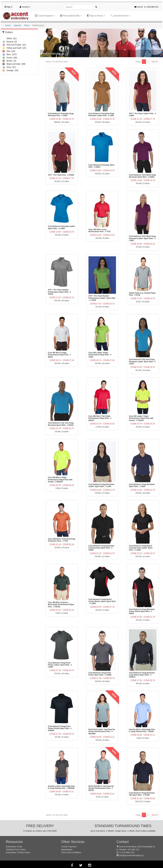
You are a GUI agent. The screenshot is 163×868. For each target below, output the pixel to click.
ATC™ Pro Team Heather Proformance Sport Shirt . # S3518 (59, 292)
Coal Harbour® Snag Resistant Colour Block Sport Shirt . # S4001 (142, 611)
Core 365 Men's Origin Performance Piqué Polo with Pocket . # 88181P (60, 480)
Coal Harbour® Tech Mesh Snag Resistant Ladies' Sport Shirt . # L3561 (142, 238)
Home (8, 25)
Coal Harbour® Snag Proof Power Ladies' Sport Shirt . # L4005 (60, 665)
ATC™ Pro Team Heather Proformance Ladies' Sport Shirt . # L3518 (102, 298)
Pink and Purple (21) (14, 45)
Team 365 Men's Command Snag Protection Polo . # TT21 (62, 540)
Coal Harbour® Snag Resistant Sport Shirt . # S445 (142, 485)
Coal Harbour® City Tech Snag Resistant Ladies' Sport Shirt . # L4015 (142, 362)
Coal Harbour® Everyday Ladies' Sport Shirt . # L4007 (62, 227)
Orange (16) (10, 70)
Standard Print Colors (16, 850)
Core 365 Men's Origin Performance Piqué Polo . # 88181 (59, 355)
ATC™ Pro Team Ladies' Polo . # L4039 (142, 115)
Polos (27, 25)
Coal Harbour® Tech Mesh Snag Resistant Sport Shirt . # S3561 (142, 176)
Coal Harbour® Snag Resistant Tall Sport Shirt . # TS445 (142, 794)
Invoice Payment (69, 847)
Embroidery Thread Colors (18, 852)
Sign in (10, 7)
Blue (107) (9, 54)
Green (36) (10, 58)
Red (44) (9, 51)
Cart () (138, 7)
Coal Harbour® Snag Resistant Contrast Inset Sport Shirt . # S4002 (101, 548)
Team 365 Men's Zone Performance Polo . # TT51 (100, 231)
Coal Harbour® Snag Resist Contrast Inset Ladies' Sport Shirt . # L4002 (141, 548)
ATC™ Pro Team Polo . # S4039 (61, 175)
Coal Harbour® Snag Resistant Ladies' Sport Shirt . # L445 (101, 485)
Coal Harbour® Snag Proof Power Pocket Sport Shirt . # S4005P (60, 728)
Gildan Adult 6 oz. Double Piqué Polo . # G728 (142, 294)
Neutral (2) (10, 42)
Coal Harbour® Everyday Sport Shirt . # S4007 (101, 166)
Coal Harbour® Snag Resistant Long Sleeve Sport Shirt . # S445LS (142, 675)
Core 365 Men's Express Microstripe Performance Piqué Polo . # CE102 (61, 605)
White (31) (9, 38)
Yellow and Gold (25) (14, 48)
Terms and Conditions (71, 852)
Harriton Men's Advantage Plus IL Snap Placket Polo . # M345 (142, 730)
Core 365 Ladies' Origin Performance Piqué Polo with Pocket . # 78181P (141, 418)
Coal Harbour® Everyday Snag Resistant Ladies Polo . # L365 (101, 115)
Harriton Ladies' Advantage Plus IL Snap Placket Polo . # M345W (61, 787)
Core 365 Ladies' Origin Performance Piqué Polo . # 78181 (100, 355)
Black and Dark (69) (14, 64)
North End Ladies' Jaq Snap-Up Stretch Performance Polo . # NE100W (102, 732)
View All (155, 62)
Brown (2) (9, 61)
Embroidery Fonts (14, 847)
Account (26, 7)
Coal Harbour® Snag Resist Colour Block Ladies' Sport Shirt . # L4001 (102, 601)
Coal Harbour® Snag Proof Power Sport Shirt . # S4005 (100, 674)
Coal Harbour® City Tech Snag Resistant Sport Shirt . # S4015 (61, 424)
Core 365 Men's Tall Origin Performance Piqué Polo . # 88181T (100, 418)
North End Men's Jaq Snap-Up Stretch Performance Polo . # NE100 (101, 788)
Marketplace (67, 850)
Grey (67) (9, 67)
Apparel (17, 25)
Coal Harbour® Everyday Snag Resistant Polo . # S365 (61, 115)
